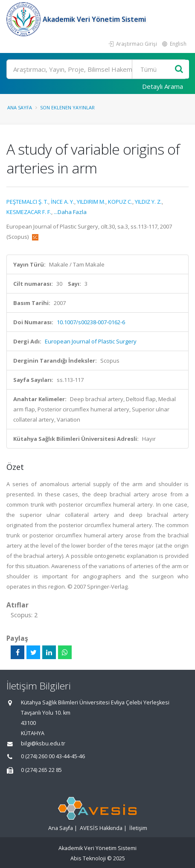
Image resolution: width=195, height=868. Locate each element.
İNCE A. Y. (63, 202)
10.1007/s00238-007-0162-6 (91, 322)
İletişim (138, 828)
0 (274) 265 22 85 (41, 770)
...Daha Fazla (70, 212)
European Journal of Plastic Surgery (91, 341)
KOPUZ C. (120, 202)
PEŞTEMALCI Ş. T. (27, 202)
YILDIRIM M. (91, 202)
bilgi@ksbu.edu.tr (43, 743)
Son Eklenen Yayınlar (67, 107)
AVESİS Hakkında (101, 828)
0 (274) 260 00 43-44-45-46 (53, 756)
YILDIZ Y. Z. (148, 202)
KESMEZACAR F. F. (29, 212)
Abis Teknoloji (88, 858)
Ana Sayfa (20, 107)
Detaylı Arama (163, 86)
